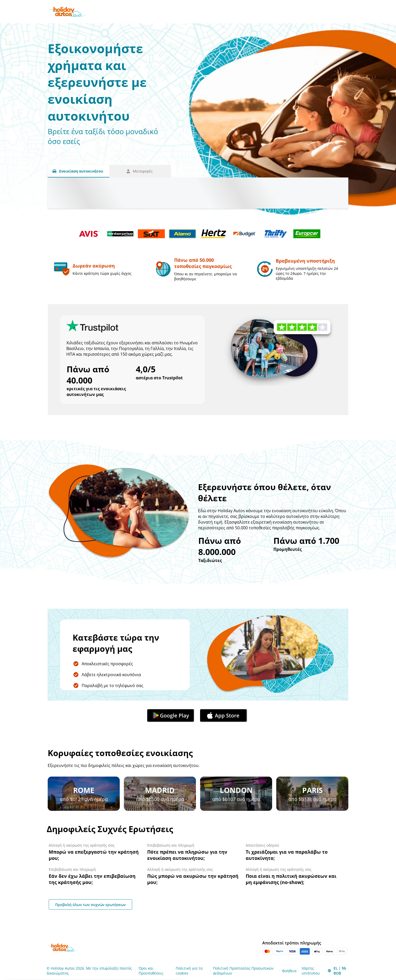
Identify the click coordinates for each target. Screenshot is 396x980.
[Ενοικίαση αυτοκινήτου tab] (79, 171)
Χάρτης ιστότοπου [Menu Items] (311, 971)
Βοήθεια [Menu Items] (289, 971)
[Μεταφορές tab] (140, 171)
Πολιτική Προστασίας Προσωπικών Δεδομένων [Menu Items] (243, 971)
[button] (338, 971)
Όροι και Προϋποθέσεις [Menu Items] (151, 971)
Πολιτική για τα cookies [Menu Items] (189, 971)
